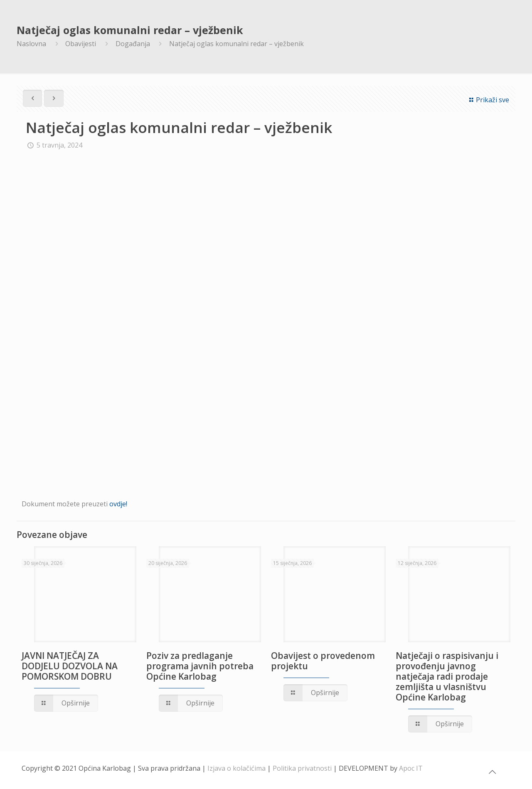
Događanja (133, 44)
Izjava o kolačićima (236, 768)
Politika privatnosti (302, 768)
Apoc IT (411, 768)
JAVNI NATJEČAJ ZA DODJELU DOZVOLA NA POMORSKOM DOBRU (70, 666)
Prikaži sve (488, 100)
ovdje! (118, 504)
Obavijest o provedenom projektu (323, 661)
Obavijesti (81, 44)
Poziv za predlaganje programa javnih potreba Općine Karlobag (200, 666)
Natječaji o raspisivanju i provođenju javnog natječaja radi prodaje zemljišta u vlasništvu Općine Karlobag (447, 676)
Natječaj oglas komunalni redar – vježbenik (236, 44)
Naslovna (31, 44)
